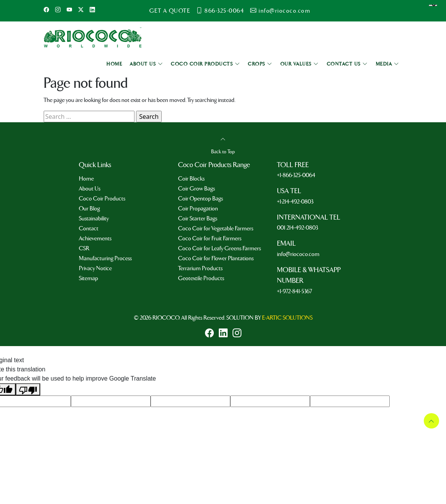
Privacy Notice (95, 268)
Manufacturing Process (105, 258)
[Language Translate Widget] (433, 5)
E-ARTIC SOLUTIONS (287, 318)
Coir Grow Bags (197, 189)
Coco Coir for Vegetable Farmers (216, 228)
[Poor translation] (28, 389)
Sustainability (94, 218)
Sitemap (89, 278)
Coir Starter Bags (198, 218)
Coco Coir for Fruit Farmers (210, 238)
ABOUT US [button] (147, 64)
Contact (89, 228)
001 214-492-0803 (298, 228)
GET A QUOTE (170, 11)
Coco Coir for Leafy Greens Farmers (220, 248)
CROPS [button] (260, 64)
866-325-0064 (224, 11)
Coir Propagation (198, 208)
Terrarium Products (200, 268)
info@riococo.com (284, 11)
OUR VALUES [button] (300, 64)
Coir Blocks (191, 179)
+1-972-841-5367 (294, 291)
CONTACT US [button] (348, 64)
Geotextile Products (201, 278)
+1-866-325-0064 (296, 175)
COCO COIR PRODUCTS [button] (206, 64)
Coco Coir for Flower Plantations (216, 258)
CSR (84, 248)
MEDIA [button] (388, 64)
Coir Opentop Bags (201, 199)
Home (86, 179)
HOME (114, 64)
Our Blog (89, 208)
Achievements (95, 238)
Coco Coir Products (102, 199)
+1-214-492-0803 (295, 202)
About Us (90, 189)
